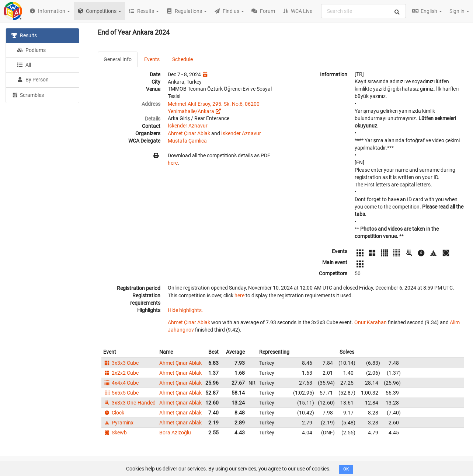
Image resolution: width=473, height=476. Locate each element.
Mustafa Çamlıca (187, 141)
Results (24, 35)
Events (152, 59)
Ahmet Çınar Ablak (189, 133)
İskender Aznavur (188, 126)
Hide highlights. (185, 310)
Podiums (31, 50)
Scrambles (28, 95)
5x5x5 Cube (121, 393)
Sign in (459, 11)
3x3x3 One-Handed (129, 403)
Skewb (115, 433)
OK (346, 469)
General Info (118, 59)
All (24, 65)
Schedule (182, 59)
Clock (114, 413)
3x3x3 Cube (121, 363)
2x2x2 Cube (121, 373)
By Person (33, 80)
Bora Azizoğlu (175, 433)
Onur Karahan (371, 322)
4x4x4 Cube (121, 383)
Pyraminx (118, 423)
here (173, 163)
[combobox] (364, 11)
